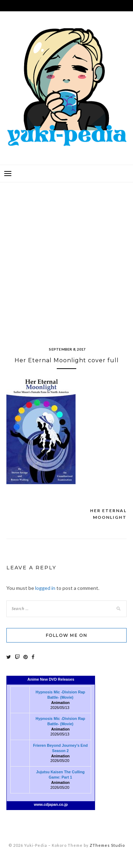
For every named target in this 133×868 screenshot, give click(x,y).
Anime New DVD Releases (51, 679)
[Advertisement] (66, 256)
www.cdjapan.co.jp (51, 804)
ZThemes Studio (107, 845)
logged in (45, 588)
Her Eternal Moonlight (108, 514)
